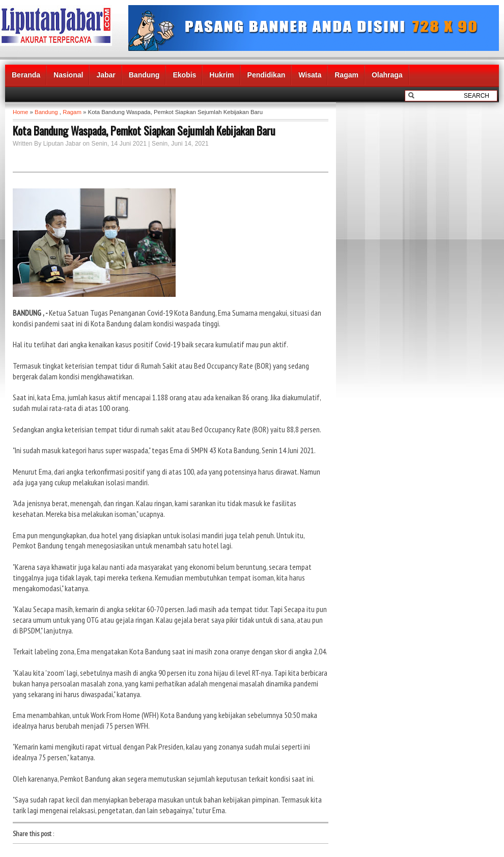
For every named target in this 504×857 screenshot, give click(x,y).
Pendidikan (267, 75)
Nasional (68, 75)
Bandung (144, 75)
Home (20, 112)
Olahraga (387, 75)
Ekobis (184, 75)
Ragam (346, 75)
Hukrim (221, 75)
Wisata (310, 75)
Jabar (106, 75)
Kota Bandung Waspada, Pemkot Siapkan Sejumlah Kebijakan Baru (144, 130)
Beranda (26, 75)
